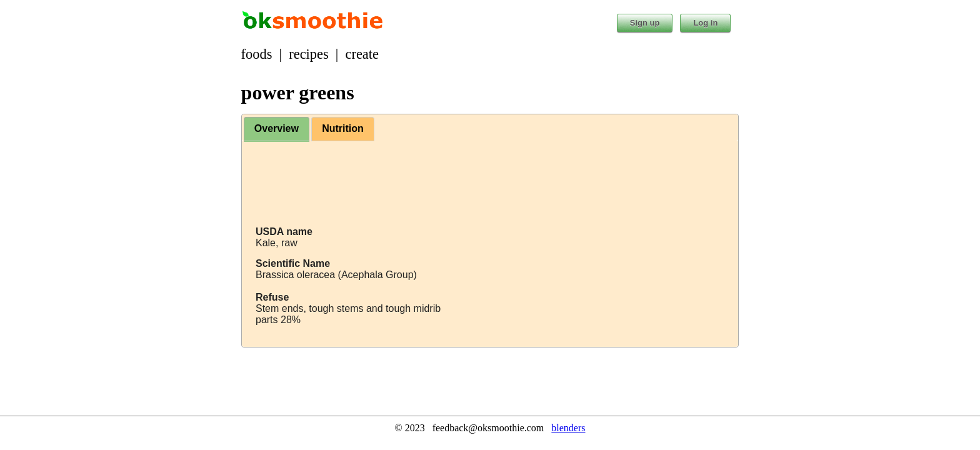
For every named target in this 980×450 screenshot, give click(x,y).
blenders (568, 428)
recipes (308, 54)
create (362, 54)
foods (257, 54)
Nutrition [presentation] (343, 128)
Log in (705, 23)
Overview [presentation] (277, 128)
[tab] (277, 129)
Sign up (645, 23)
